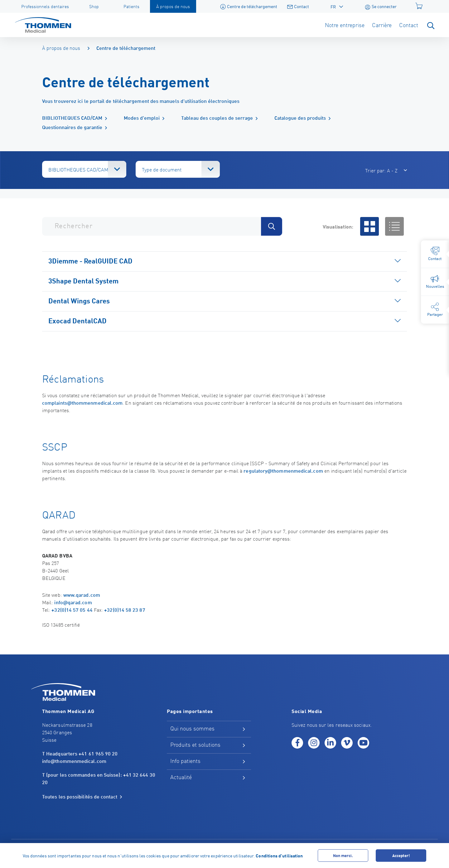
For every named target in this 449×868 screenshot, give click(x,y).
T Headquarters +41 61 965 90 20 (80, 753)
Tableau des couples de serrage (217, 117)
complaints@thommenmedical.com (82, 402)
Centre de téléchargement (249, 6)
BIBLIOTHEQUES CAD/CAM (72, 117)
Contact (298, 6)
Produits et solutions (195, 744)
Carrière (382, 25)
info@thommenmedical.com (74, 761)
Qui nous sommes (192, 728)
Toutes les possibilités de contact (80, 797)
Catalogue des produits (300, 117)
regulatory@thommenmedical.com (283, 470)
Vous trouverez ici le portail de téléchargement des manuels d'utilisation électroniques (141, 101)
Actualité (181, 777)
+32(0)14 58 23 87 (125, 609)
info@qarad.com (73, 602)
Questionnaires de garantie (72, 127)
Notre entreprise (345, 25)
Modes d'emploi (142, 117)
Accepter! (401, 855)
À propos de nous (61, 48)
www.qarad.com (82, 594)
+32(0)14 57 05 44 (72, 609)
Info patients (185, 761)
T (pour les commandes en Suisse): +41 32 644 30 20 (99, 778)
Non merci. (343, 855)
